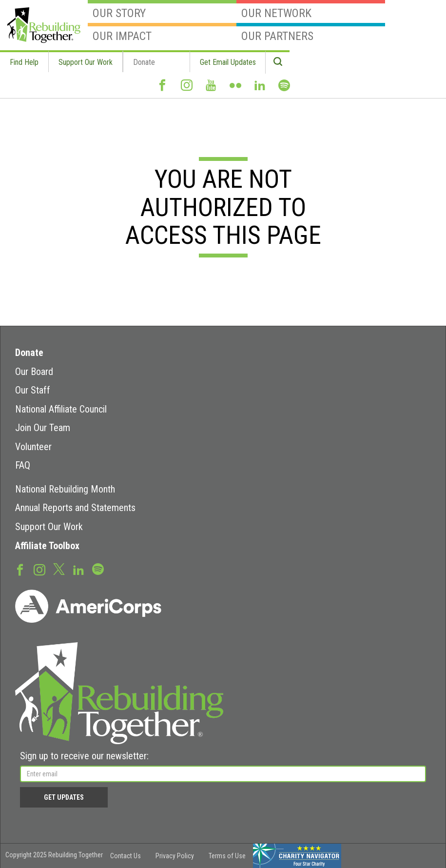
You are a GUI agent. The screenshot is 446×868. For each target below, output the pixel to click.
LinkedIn (260, 89)
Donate (144, 62)
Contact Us (126, 856)
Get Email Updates (228, 62)
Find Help (24, 62)
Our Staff (33, 390)
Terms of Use (227, 856)
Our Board (34, 372)
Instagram (187, 89)
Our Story (162, 10)
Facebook (162, 89)
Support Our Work (86, 62)
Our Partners (311, 33)
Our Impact (162, 33)
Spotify (284, 90)
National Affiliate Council (61, 409)
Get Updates (64, 797)
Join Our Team (43, 428)
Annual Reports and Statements (75, 508)
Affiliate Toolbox (47, 546)
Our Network (311, 10)
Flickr (235, 89)
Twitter (59, 569)
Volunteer (33, 447)
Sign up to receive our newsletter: (84, 756)
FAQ (23, 465)
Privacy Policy (175, 856)
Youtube (211, 89)
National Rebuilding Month (65, 489)
